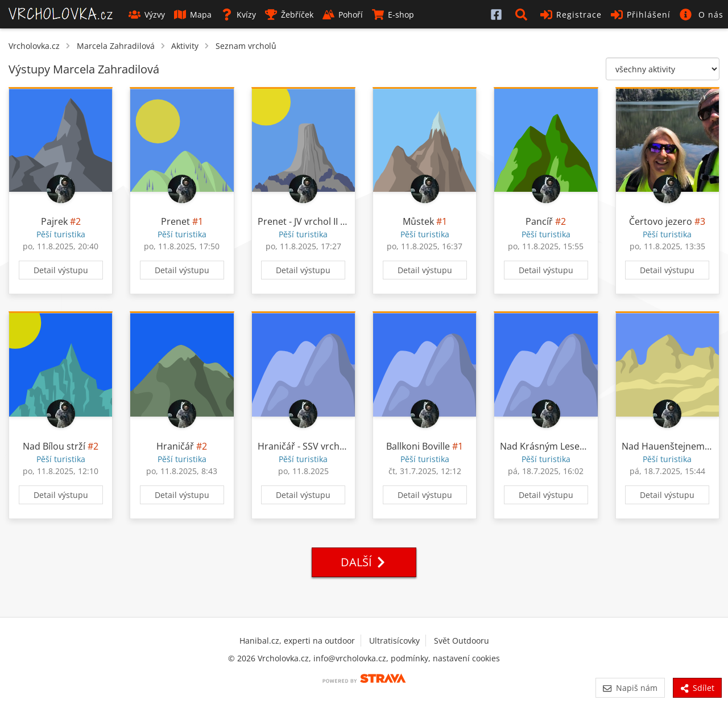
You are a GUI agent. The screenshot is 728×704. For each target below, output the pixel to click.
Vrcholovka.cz (34, 46)
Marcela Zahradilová (116, 46)
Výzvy (147, 15)
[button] (523, 14)
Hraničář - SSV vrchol (303, 446)
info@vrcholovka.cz (350, 658)
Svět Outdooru (462, 641)
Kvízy (238, 15)
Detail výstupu (61, 270)
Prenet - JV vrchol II (298, 221)
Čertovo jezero (661, 221)
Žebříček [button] (289, 15)
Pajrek (54, 221)
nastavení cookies (466, 658)
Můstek (418, 221)
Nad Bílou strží (54, 446)
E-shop (393, 15)
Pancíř (539, 221)
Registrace (571, 15)
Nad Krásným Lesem (544, 446)
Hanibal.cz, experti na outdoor (297, 641)
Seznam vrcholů (246, 46)
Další (364, 562)
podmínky (409, 658)
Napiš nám (630, 688)
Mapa (193, 15)
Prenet (175, 221)
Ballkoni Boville (418, 446)
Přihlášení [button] (641, 15)
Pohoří (343, 15)
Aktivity (185, 46)
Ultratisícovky (394, 641)
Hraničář (175, 446)
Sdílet (697, 688)
